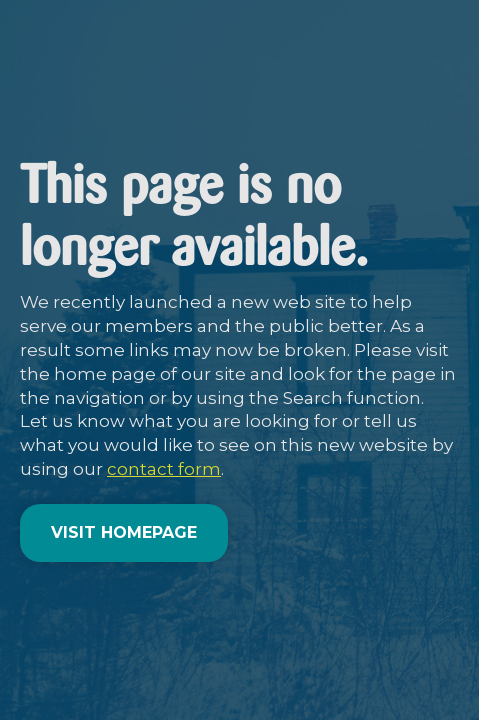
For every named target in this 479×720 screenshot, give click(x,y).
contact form (164, 469)
